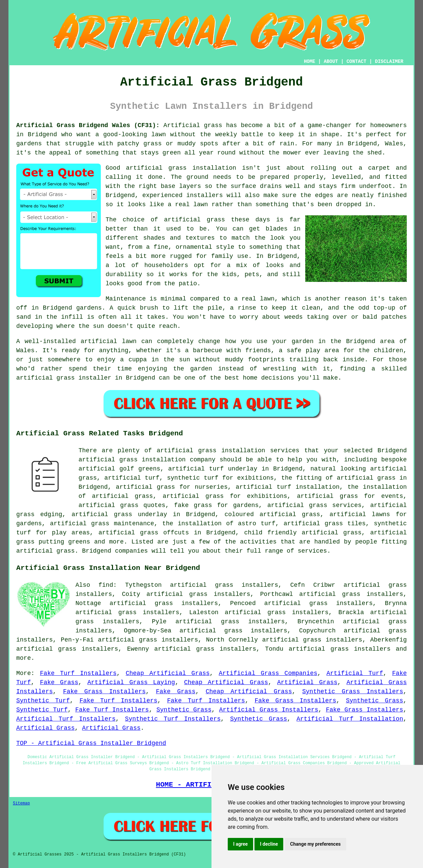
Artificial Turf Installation (350, 719)
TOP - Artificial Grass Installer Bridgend (91, 743)
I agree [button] (240, 844)
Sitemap (21, 803)
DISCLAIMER (389, 62)
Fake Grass (59, 682)
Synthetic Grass (374, 701)
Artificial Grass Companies (268, 673)
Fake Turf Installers (78, 673)
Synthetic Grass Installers (353, 692)
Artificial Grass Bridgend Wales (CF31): (88, 125)
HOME (310, 62)
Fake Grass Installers (104, 692)
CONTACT (357, 62)
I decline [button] (269, 844)
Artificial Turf (355, 673)
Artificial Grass (307, 682)
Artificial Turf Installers (66, 719)
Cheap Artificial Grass (168, 673)
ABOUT (331, 62)
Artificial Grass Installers (269, 710)
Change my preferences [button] (315, 844)
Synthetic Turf (43, 701)
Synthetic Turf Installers (173, 719)
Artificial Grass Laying (131, 682)
